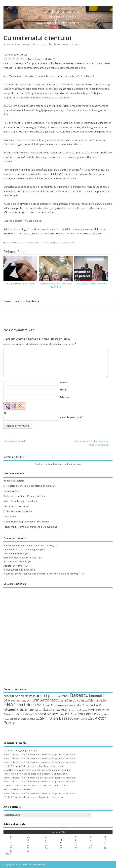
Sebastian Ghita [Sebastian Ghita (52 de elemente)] (18, 719)
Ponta (60, 243)
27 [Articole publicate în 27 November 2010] (90, 848)
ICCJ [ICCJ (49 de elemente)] (76, 705)
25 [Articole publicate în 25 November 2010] (61, 848)
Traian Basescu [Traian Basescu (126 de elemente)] (60, 718)
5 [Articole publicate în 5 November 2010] (76, 840)
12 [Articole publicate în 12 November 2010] (76, 843)
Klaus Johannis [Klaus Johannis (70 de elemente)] (27, 710)
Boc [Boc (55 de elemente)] (13, 701)
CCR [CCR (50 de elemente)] (29, 701)
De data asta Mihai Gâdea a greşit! (21, 550)
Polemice (56, 44)
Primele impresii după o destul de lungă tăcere (28, 546)
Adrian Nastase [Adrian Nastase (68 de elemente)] (25, 696)
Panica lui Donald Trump (16, 506)
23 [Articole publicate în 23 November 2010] (28, 848)
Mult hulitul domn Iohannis (91, 284)
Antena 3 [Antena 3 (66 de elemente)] (64, 696)
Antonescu (11, 243)
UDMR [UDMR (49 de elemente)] (77, 719)
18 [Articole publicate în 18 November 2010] (61, 845)
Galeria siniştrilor (12, 491)
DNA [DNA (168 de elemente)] (8, 704)
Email (64, 390)
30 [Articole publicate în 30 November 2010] (28, 851)
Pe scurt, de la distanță (15, 562)
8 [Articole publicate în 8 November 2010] (11, 843)
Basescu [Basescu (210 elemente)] (79, 695)
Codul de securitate (71, 417)
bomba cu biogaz (26, 243)
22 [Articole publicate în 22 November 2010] (11, 848)
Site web (65, 397)
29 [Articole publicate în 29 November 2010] (11, 851)
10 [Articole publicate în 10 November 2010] (46, 843)
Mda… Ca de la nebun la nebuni (20, 501)
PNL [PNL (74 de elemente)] (81, 714)
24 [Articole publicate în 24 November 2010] (46, 848)
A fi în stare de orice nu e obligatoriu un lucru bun (29, 486)
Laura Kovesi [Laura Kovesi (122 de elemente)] (56, 709)
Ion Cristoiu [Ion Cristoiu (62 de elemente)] (85, 705)
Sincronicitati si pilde (14, 554)
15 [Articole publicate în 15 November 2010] (11, 845)
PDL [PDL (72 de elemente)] (68, 714)
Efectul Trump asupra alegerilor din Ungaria (26, 522)
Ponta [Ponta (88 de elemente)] (89, 714)
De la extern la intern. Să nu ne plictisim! (24, 496)
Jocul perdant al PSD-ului (20, 284)
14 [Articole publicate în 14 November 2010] (105, 843)
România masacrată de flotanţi (20, 558)
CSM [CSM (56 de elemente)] (63, 701)
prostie (67, 243)
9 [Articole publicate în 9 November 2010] (28, 843)
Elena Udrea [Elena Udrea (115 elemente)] (24, 705)
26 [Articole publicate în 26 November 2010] (76, 848)
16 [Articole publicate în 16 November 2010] (28, 845)
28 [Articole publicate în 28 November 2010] (105, 848)
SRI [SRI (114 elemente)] (43, 718)
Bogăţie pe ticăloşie (14, 481)
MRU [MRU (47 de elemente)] (62, 714)
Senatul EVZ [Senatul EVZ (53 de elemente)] (33, 719)
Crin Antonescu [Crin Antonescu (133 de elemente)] (46, 700)
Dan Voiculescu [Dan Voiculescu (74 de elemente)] (77, 700)
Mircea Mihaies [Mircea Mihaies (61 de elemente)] (25, 714)
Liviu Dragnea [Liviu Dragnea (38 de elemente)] (82, 710)
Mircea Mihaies (42, 243)
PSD (74, 243)
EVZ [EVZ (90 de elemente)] (38, 705)
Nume (64, 382)
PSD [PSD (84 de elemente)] (97, 714)
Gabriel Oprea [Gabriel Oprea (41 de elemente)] (67, 705)
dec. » (8, 854)
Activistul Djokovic (13, 566)
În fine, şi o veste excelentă (18, 511)
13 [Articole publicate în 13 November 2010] (90, 843)
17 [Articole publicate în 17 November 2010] (46, 845)
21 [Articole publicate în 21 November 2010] (105, 845)
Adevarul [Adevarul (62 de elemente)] (9, 696)
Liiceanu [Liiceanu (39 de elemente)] (71, 710)
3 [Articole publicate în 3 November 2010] (46, 840)
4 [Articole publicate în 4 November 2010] (61, 840)
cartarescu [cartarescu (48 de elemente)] (21, 701)
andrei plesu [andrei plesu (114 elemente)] (47, 695)
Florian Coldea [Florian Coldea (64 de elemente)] (51, 705)
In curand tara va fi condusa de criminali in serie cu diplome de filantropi (41, 574)
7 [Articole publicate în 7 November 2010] (105, 840)
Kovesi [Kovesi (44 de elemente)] (40, 710)
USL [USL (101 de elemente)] (91, 718)
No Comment (73, 44)
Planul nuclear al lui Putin (16, 570)
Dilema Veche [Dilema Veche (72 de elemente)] (97, 700)
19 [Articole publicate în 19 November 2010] (76, 845)
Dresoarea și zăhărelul (16, 441)
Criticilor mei (10, 517)
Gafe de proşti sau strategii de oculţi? (56, 285)
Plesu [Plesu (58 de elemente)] (74, 714)
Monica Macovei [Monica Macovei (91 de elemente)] (47, 714)
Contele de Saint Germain (18, 44)
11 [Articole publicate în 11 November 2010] (61, 843)
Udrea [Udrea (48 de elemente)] (84, 719)
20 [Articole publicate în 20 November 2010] (90, 845)
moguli (53, 243)
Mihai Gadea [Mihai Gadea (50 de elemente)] (95, 710)
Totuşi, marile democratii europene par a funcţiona (30, 527)
